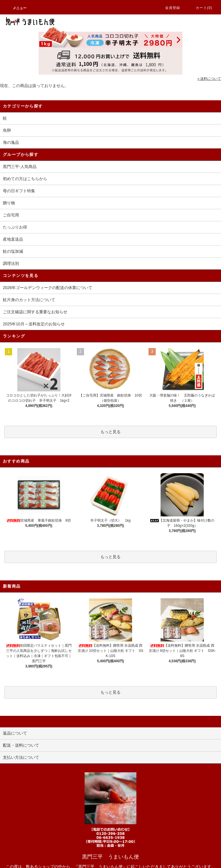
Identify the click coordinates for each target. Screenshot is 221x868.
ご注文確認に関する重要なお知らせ (35, 312)
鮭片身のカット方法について (29, 300)
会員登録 (169, 8)
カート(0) (201, 8)
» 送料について (209, 79)
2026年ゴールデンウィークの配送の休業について (48, 288)
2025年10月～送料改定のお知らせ (34, 324)
